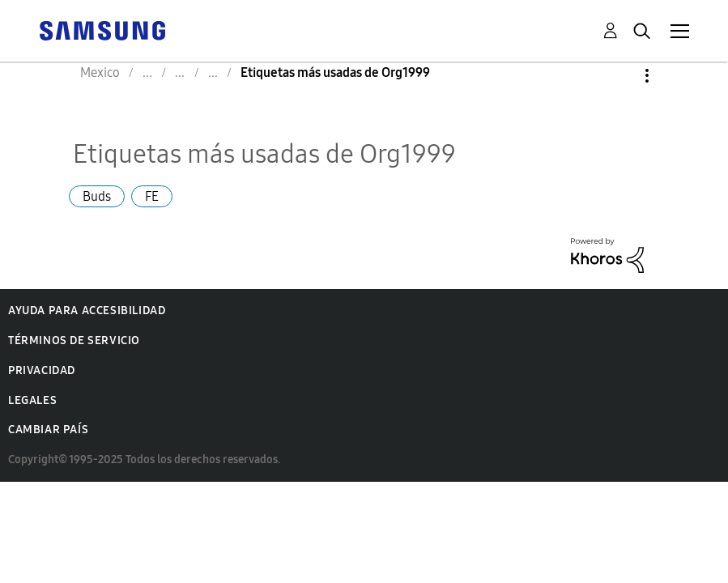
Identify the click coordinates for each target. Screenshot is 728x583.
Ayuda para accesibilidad (87, 311)
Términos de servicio (74, 340)
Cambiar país (48, 430)
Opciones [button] (619, 76)
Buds (97, 196)
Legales (32, 400)
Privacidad (42, 370)
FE (152, 196)
